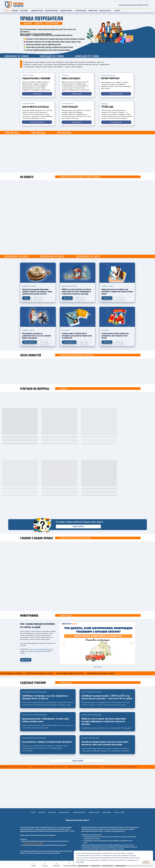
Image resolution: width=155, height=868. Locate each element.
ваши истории (93, 11)
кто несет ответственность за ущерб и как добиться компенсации (37, 650)
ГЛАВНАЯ (33, 812)
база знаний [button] (24, 11)
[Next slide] (131, 643)
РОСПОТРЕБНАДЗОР (81, 11)
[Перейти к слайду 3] (97, 667)
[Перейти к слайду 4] (99, 667)
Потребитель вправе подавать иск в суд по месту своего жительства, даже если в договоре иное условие (105, 743)
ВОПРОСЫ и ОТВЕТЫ (119, 812)
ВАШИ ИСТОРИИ (107, 812)
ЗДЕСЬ (83, 860)
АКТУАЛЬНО (42, 812)
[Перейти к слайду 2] (96, 667)
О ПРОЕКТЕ (117, 11)
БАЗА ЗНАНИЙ (52, 812)
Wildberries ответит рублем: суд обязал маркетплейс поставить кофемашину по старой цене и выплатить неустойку (104, 721)
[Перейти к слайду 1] (94, 667)
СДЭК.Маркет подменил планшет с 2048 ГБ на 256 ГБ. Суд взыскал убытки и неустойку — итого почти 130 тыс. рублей (107, 697)
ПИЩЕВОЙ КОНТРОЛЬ (37, 11)
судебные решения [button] (66, 11)
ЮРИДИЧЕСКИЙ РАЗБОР (79, 812)
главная (7, 11)
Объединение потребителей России (33, 843)
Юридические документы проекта (78, 820)
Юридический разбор (52, 11)
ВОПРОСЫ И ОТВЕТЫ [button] (105, 11)
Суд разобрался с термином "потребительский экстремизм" (47, 742)
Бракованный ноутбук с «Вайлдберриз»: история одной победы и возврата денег (45, 720)
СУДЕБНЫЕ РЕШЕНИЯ (94, 812)
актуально (15, 11)
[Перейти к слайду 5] (101, 667)
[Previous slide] (63, 643)
